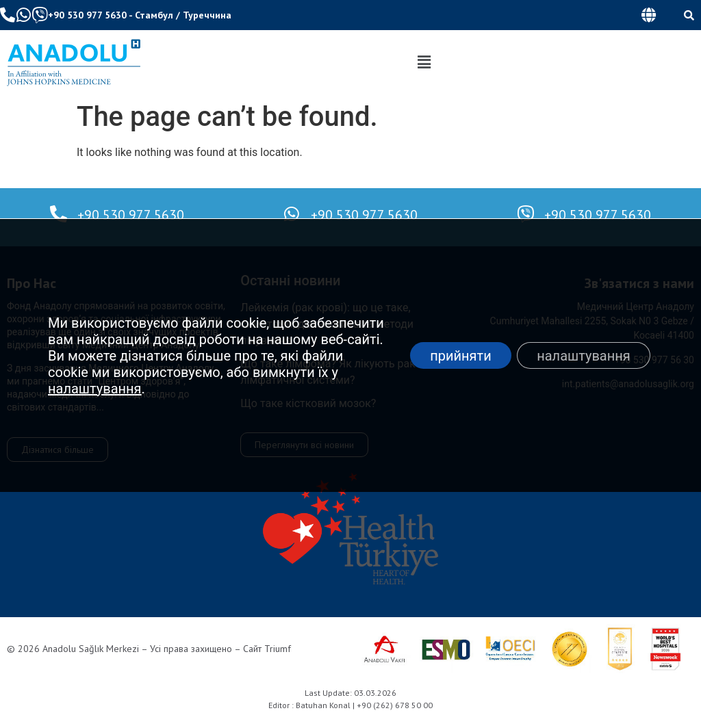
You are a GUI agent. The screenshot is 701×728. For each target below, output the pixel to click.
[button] (649, 15)
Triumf (278, 649)
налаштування (95, 389)
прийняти (459, 356)
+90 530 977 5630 (87, 15)
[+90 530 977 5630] (59, 214)
